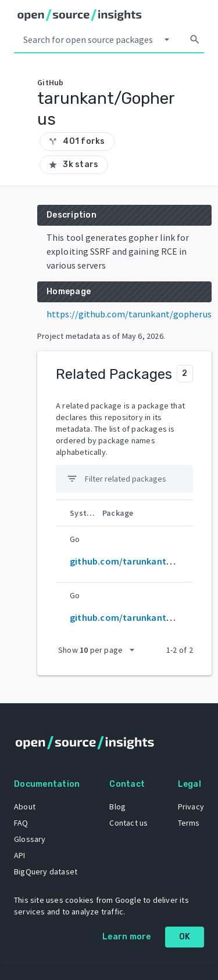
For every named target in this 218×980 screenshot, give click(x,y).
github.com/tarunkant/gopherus (140, 617)
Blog (117, 807)
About (25, 807)
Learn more (127, 937)
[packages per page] (100, 650)
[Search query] (88, 39)
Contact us (128, 823)
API (20, 855)
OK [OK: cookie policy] (185, 937)
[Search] (195, 39)
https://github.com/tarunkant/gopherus (129, 314)
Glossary (30, 839)
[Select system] (167, 39)
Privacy (191, 807)
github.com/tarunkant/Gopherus (140, 561)
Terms (189, 823)
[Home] (80, 15)
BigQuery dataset (46, 871)
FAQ (21, 823)
